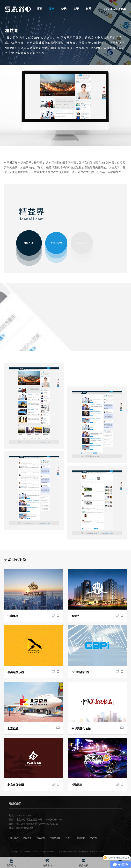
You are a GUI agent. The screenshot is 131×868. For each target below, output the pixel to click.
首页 (39, 9)
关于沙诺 (14, 838)
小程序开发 (55, 838)
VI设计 (68, 838)
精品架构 (41, 838)
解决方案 (81, 838)
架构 (64, 9)
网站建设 (27, 838)
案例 (52, 9)
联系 (88, 9)
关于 (76, 9)
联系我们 (94, 838)
